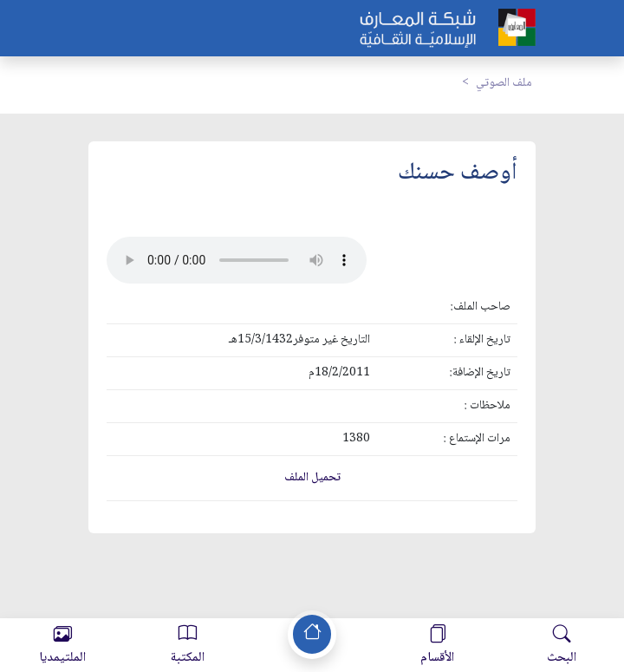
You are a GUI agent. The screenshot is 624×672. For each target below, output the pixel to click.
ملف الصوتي (504, 83)
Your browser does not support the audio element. (237, 260)
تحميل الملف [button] (312, 478)
